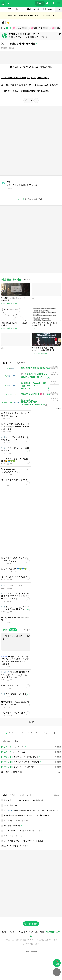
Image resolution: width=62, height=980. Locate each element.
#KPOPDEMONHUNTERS (14, 78)
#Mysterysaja (43, 78)
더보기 (26, 630)
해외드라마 (42, 37)
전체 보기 (6, 772)
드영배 (36, 9)
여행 (11, 37)
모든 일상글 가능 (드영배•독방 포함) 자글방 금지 (29, 15)
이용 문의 (12, 932)
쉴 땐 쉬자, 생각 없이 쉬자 (18, 767)
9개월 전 (4, 48)
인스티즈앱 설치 (31, 924)
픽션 (50, 9)
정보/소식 (21, 363)
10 (36, 733)
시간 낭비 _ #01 (15, 752)
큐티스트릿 (39, 28)
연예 (29, 9)
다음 (46, 733)
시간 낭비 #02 (14, 747)
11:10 (57, 795)
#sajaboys (32, 78)
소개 (4, 932)
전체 (5, 363)
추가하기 (13, 630)
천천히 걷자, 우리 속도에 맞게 (21, 757)
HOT (9, 9)
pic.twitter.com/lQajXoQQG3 (45, 85)
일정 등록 (17, 772)
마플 (31, 363)
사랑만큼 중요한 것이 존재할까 (22, 762)
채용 (31, 932)
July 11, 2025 (43, 91)
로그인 (21, 199)
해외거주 (30, 37)
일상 (22, 9)
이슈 (16, 9)
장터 (44, 9)
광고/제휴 (23, 932)
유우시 (20, 28)
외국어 (19, 37)
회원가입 (40, 3)
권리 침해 (39, 932)
